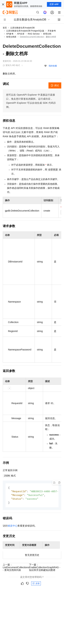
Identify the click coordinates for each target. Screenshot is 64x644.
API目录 (21, 34)
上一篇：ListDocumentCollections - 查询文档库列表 (16, 568)
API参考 (10, 34)
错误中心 (13, 527)
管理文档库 (11, 37)
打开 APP (54, 4)
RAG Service (34, 34)
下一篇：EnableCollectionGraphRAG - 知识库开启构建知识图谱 (45, 568)
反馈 (36, 584)
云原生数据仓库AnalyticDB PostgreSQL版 (25, 31)
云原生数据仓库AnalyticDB (22, 28)
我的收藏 (53, 66)
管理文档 (47, 34)
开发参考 (52, 31)
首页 (5, 28)
